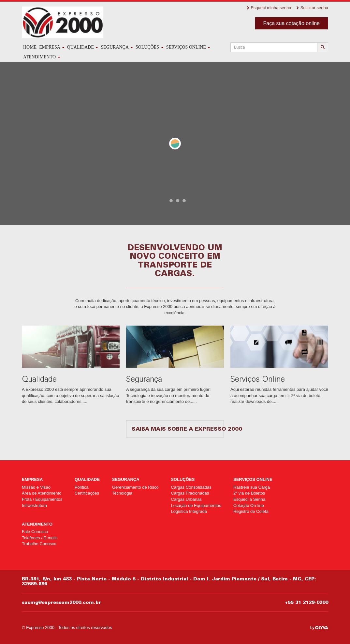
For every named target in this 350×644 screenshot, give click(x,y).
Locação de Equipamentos (196, 506)
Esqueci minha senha (269, 8)
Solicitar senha (312, 8)
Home (30, 47)
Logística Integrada (189, 511)
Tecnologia (122, 493)
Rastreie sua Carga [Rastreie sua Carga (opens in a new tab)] (252, 487)
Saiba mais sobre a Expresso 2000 (178, 429)
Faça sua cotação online (292, 23)
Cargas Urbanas (186, 499)
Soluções (150, 47)
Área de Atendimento (42, 493)
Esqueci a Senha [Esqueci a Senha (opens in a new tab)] (249, 499)
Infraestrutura (34, 506)
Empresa (52, 47)
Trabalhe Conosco (39, 544)
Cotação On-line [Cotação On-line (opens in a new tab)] (249, 506)
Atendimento (42, 57)
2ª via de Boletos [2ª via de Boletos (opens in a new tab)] (249, 493)
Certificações (87, 493)
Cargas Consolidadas (191, 487)
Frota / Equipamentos (42, 499)
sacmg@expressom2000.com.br (61, 602)
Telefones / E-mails (40, 538)
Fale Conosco (35, 532)
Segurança (117, 47)
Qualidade (83, 47)
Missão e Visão (36, 487)
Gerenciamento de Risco (135, 487)
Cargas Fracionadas (190, 493)
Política (82, 487)
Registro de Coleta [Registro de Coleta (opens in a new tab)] (251, 511)
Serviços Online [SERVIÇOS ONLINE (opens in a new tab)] (188, 47)
